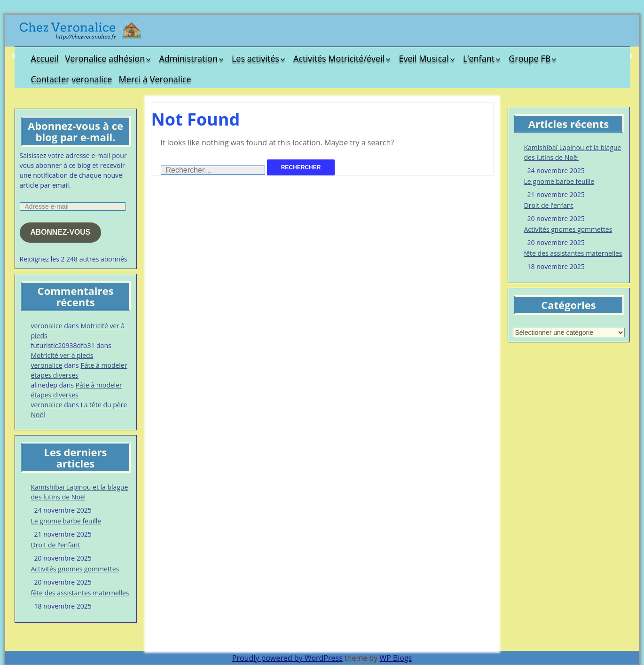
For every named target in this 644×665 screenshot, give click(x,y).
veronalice (47, 326)
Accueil (45, 58)
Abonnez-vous (60, 232)
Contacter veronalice (72, 79)
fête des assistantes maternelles (80, 593)
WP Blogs (396, 658)
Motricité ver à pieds (62, 355)
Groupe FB (530, 58)
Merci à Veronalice (155, 79)
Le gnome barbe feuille (66, 521)
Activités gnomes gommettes (75, 569)
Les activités (255, 58)
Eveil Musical (424, 58)
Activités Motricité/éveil (339, 58)
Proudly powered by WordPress (287, 658)
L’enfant (479, 58)
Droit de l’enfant (56, 545)
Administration (188, 58)
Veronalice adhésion (105, 58)
